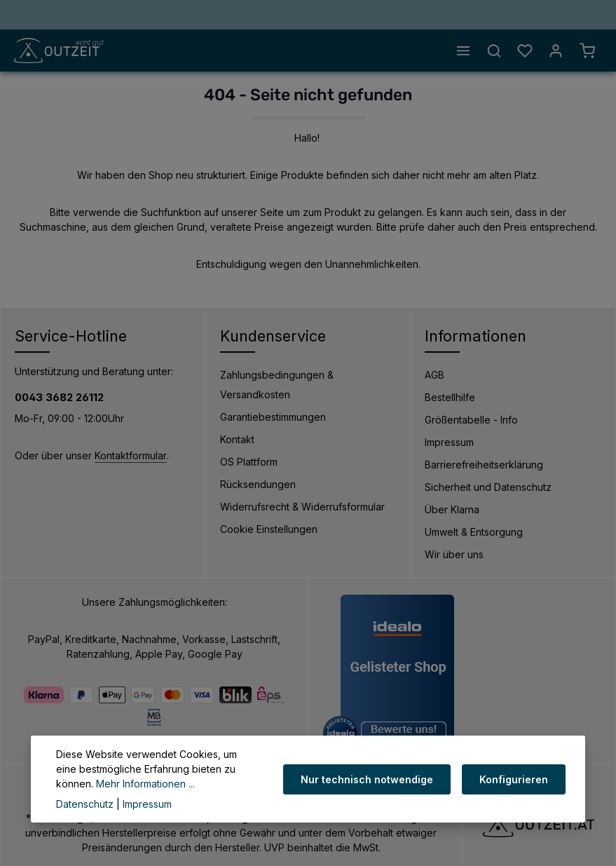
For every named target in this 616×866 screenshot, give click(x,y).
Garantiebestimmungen (273, 417)
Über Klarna (452, 509)
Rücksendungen (258, 484)
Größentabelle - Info (471, 420)
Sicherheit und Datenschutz (488, 487)
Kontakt (237, 439)
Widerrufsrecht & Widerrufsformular (302, 507)
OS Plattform (249, 462)
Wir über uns (454, 554)
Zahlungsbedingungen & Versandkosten (277, 385)
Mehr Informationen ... (145, 784)
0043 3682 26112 (59, 398)
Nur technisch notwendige (367, 779)
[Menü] (463, 50)
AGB (434, 375)
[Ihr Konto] (556, 50)
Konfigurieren (514, 779)
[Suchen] (494, 50)
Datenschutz (85, 804)
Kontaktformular (131, 455)
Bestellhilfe (450, 397)
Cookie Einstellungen (269, 529)
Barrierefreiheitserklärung (484, 465)
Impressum (449, 442)
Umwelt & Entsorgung (474, 532)
